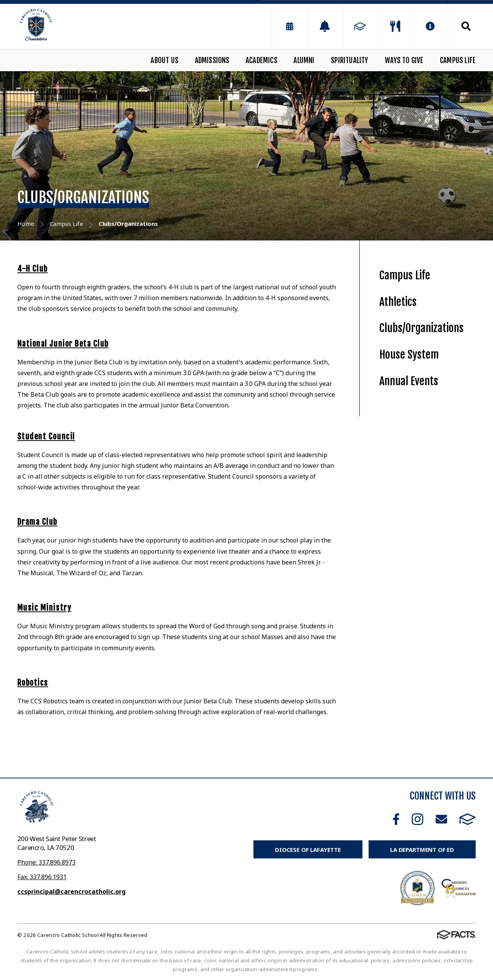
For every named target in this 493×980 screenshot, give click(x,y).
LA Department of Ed (422, 850)
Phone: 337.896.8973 (46, 862)
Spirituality (350, 60)
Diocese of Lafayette (308, 850)
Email (441, 819)
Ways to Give (404, 60)
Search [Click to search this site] (466, 26)
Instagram (418, 819)
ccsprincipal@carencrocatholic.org (71, 892)
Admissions (212, 60)
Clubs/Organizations (422, 328)
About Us (164, 60)
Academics (262, 60)
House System (409, 355)
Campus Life (458, 60)
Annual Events (409, 381)
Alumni (304, 60)
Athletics (398, 302)
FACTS (468, 819)
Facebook (396, 819)
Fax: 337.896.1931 (42, 877)
